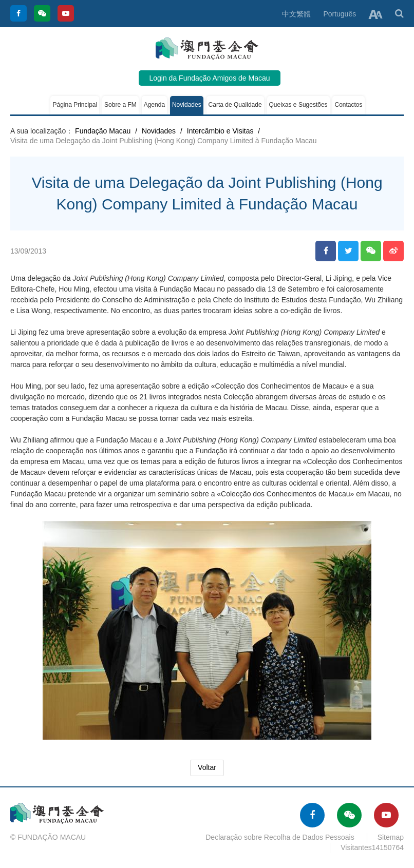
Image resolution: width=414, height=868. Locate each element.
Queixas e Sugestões (298, 105)
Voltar (207, 767)
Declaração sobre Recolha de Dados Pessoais (280, 837)
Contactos (348, 105)
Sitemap (391, 837)
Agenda (154, 105)
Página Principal (75, 105)
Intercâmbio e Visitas (220, 131)
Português (340, 14)
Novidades (187, 105)
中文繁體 (296, 14)
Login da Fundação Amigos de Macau (209, 78)
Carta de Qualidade (235, 105)
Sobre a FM (120, 105)
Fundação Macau (103, 131)
